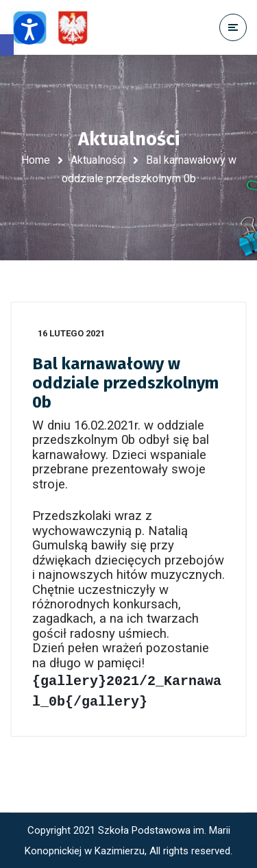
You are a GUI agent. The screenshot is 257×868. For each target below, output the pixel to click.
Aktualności (98, 160)
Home (36, 160)
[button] (7, 45)
